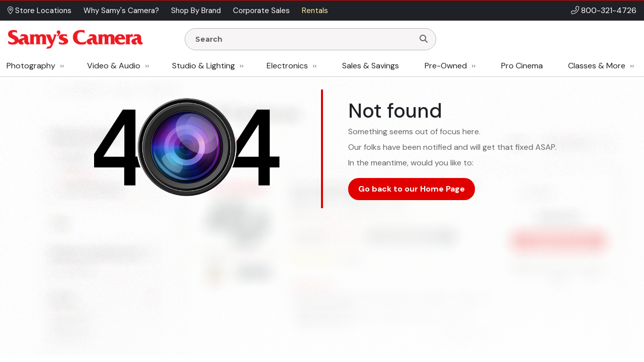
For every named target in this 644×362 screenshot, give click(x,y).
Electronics (287, 66)
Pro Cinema (522, 66)
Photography (31, 66)
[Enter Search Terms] (303, 39)
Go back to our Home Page (412, 189)
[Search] (424, 39)
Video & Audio (114, 66)
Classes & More (597, 66)
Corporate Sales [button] (261, 11)
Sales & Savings (371, 66)
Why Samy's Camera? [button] (121, 11)
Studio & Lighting (204, 66)
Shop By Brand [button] (196, 11)
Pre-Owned (446, 66)
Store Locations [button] (39, 11)
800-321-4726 (609, 10)
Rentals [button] (315, 11)
